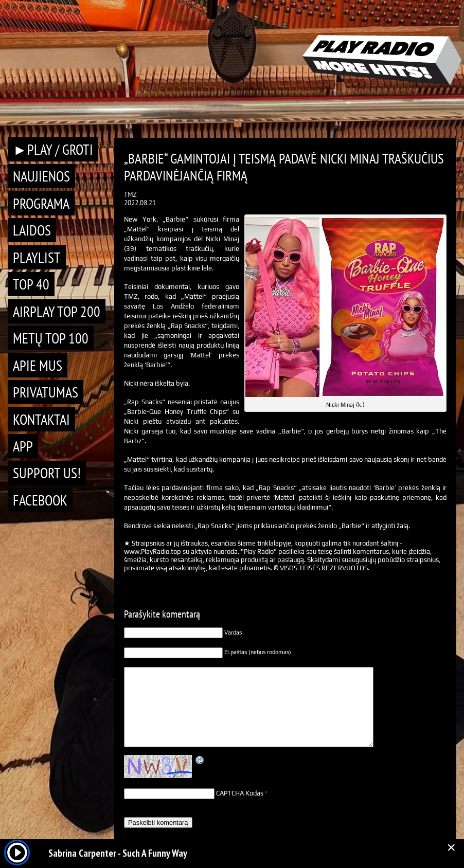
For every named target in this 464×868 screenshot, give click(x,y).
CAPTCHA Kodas (240, 793)
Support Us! (47, 473)
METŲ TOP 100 (51, 338)
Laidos (32, 230)
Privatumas (46, 392)
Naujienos (41, 176)
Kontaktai (41, 419)
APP (23, 446)
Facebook (40, 500)
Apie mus (38, 365)
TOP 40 (31, 284)
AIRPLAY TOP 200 (57, 311)
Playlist (37, 257)
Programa (41, 203)
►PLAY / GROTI (53, 149)
